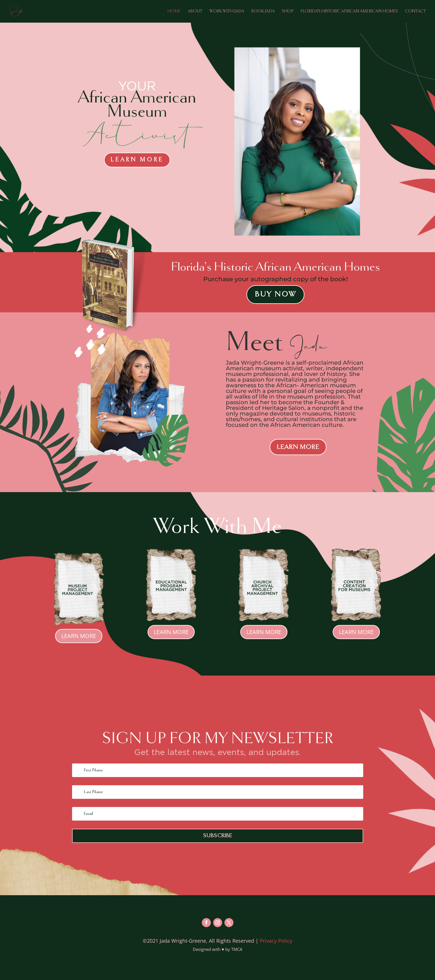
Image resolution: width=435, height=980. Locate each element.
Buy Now (275, 294)
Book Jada (263, 11)
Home (174, 11)
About (195, 11)
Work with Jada (227, 11)
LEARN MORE (298, 447)
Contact (415, 11)
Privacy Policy (276, 941)
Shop (288, 11)
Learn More (137, 160)
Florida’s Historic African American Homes (349, 11)
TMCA (237, 949)
